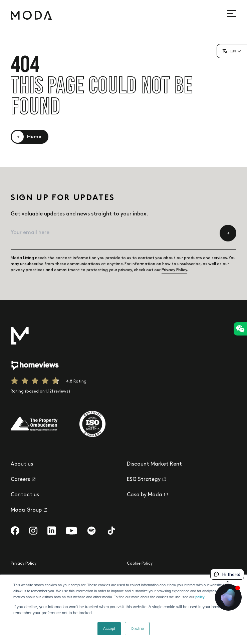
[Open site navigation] (235, 14)
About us (22, 464)
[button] (232, 51)
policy (200, 597)
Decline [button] (137, 629)
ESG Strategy (146, 479)
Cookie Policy (140, 563)
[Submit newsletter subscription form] (228, 233)
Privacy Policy (174, 270)
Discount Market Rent (154, 464)
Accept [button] (109, 629)
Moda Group (29, 510)
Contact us (25, 495)
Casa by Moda (147, 495)
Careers (23, 479)
